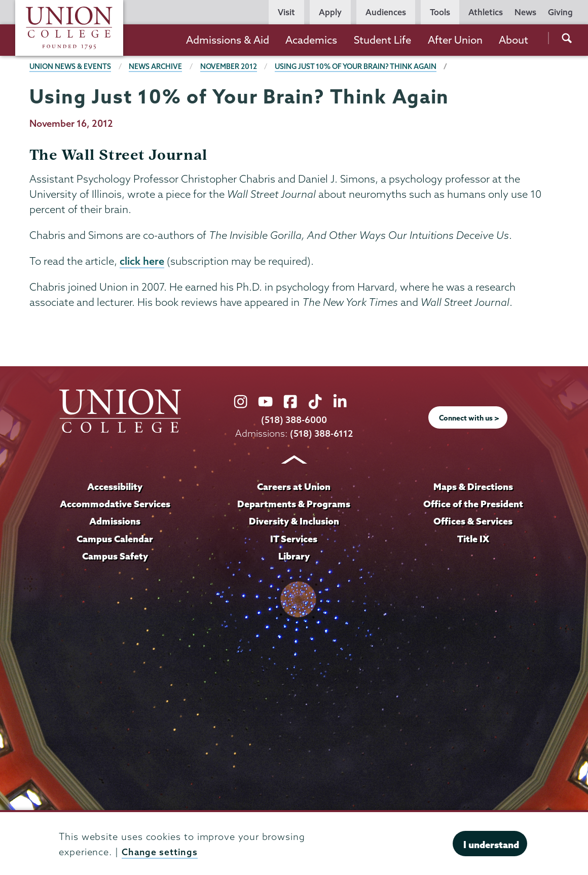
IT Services (294, 538)
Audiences (386, 12)
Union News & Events (71, 66)
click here (142, 261)
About (513, 40)
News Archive (157, 66)
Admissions (115, 521)
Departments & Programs (294, 504)
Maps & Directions (473, 486)
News (525, 12)
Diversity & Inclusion (294, 521)
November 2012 (231, 66)
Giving (560, 12)
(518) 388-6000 (294, 420)
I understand (491, 845)
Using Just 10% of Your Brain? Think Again (361, 66)
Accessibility (115, 486)
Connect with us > (469, 418)
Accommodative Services (115, 504)
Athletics (486, 12)
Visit (286, 12)
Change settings (160, 852)
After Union (455, 40)
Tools (440, 12)
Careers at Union (294, 486)
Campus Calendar (115, 538)
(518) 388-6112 (322, 434)
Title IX (473, 538)
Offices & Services (473, 521)
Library (294, 555)
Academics (311, 40)
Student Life (382, 40)
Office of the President (473, 504)
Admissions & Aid (228, 40)
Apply (330, 12)
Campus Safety (115, 555)
